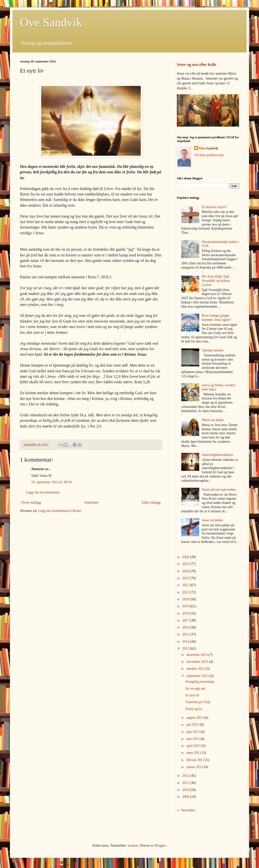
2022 (186, 585)
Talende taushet (213, 350)
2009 (186, 797)
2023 (186, 578)
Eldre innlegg (151, 503)
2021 (186, 592)
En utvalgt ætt (195, 689)
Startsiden (91, 503)
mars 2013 (194, 753)
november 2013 (198, 662)
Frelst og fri (194, 709)
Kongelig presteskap (200, 682)
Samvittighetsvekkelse (217, 455)
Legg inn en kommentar (43, 492)
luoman (133, 845)
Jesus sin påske (212, 520)
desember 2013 (197, 655)
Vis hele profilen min (209, 155)
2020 (186, 599)
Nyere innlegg (31, 503)
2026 (186, 557)
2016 (186, 627)
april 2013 (194, 746)
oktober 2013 (196, 669)
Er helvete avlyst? (214, 207)
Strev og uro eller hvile (196, 65)
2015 (186, 634)
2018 (186, 613)
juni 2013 (193, 732)
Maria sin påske (213, 420)
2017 (186, 620)
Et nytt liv (193, 695)
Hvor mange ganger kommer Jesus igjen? (216, 318)
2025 (186, 564)
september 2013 (198, 676)
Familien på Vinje (198, 702)
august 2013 (195, 718)
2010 (186, 790)
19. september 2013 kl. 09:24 (51, 482)
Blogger (160, 845)
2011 (186, 783)
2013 (186, 649)
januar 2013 (195, 767)
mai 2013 (193, 739)
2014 (186, 642)
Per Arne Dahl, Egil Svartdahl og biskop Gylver (216, 281)
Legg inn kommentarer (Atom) (60, 511)
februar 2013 (196, 760)
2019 (186, 606)
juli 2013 (193, 725)
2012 (186, 776)
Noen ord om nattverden (219, 490)
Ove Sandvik (51, 22)
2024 (186, 571)
